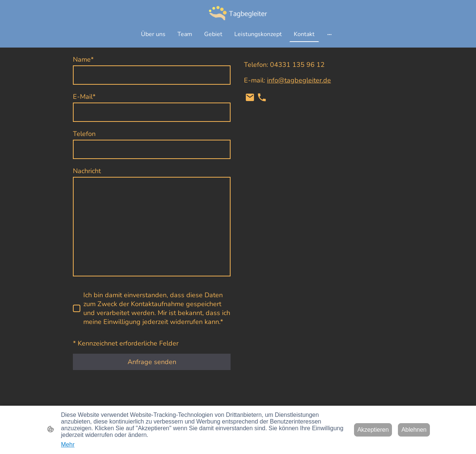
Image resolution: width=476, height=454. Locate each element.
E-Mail (84, 97)
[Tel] (262, 97)
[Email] (250, 97)
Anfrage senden (152, 362)
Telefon (84, 134)
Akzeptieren (373, 430)
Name (83, 59)
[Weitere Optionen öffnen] (329, 34)
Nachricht (87, 171)
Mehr (68, 445)
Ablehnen (414, 430)
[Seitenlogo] (238, 13)
